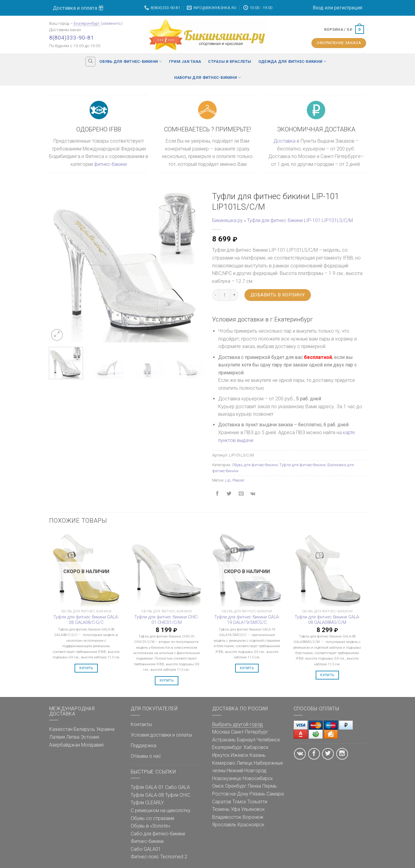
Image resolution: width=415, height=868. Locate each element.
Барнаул (246, 740)
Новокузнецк (227, 778)
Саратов (222, 802)
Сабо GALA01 (146, 849)
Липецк (245, 763)
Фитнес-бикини (147, 841)
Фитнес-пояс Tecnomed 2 (159, 857)
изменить (112, 23)
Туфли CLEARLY (147, 803)
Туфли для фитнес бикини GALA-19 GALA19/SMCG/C (247, 620)
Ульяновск (253, 809)
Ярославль (224, 825)
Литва (73, 737)
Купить (86, 668)
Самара (275, 794)
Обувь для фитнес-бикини (131, 61)
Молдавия (92, 745)
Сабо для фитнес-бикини (158, 834)
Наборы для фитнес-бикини (208, 77)
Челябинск (268, 740)
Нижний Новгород (247, 771)
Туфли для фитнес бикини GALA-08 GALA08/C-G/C (86, 620)
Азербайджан (65, 745)
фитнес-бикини (110, 164)
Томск (239, 802)
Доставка (284, 141)
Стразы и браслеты (230, 61)
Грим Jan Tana (185, 61)
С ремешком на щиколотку (161, 810)
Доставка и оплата (78, 8)
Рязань (257, 794)
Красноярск (251, 825)
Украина (105, 729)
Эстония (90, 737)
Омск (218, 786)
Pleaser (238, 480)
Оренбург (236, 786)
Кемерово (224, 763)
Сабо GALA (177, 787)
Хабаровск (256, 747)
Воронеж (253, 817)
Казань (258, 755)
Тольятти (257, 802)
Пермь (270, 786)
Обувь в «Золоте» (150, 826)
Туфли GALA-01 (147, 787)
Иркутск (221, 755)
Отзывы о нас (146, 756)
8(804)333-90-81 (72, 38)
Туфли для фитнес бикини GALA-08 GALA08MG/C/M (327, 620)
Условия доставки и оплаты (161, 735)
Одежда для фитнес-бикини (292, 61)
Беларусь (84, 729)
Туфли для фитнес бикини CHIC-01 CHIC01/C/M (166, 620)
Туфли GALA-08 (147, 795)
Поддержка (144, 745)
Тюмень (221, 809)
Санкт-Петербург (250, 732)
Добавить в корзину (278, 295)
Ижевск (240, 755)
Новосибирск (258, 778)
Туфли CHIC (178, 795)
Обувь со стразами (152, 818)
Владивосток (227, 817)
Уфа (235, 809)
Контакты (141, 724)
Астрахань (224, 740)
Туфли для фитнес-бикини (303, 465)
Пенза (254, 786)
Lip (228, 480)
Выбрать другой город (238, 724)
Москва (221, 732)
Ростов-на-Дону (230, 794)
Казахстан (61, 729)
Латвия (57, 737)
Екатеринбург (87, 23)
